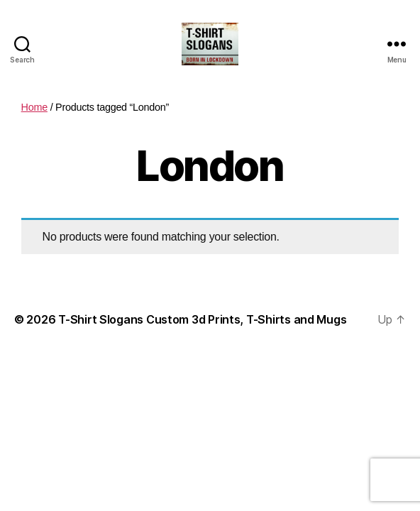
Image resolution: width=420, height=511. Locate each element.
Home (34, 107)
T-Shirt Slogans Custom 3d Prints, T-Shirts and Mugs (202, 319)
